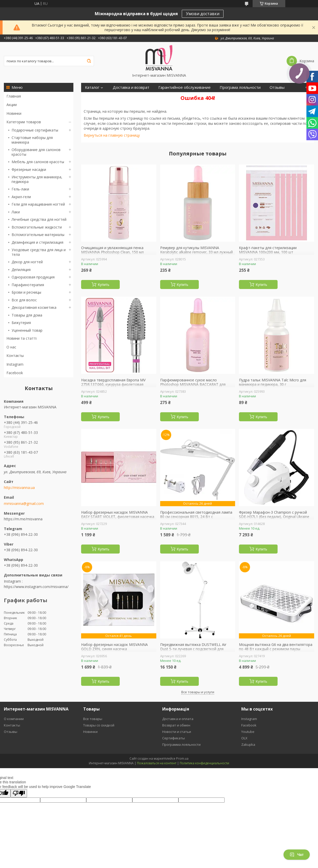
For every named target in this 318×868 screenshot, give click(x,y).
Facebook (15, 373)
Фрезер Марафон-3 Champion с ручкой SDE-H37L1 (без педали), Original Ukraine (274, 515)
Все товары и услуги (198, 692)
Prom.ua (182, 759)
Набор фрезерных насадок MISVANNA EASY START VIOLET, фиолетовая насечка (118, 515)
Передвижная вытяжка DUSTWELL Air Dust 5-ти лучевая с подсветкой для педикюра (193, 649)
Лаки (16, 212)
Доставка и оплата (178, 719)
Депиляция (21, 270)
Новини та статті (22, 338)
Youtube (248, 732)
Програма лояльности (240, 87)
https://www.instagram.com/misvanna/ (36, 587)
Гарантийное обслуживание (184, 87)
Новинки (14, 113)
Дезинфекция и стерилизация (37, 242)
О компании (14, 719)
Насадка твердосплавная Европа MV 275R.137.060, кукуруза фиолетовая (113, 382)
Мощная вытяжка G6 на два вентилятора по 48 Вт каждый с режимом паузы (276, 647)
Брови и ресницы (26, 292)
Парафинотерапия (28, 285)
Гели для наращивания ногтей (38, 204)
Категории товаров (24, 122)
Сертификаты (174, 738)
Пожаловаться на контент (157, 763)
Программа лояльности (181, 744)
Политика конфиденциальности (204, 763)
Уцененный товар (27, 330)
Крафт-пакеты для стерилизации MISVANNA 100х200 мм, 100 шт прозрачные (268, 252)
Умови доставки (203, 14)
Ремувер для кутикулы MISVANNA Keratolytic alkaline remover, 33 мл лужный (196, 250)
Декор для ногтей (27, 262)
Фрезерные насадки (29, 169)
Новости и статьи (177, 732)
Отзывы (277, 87)
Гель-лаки (20, 189)
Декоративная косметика (34, 307)
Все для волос (24, 300)
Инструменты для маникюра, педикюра (37, 179)
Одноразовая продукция (33, 277)
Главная (14, 96)
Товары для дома (27, 315)
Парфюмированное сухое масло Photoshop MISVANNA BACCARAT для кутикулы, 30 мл (193, 385)
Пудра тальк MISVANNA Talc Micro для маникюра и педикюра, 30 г (273, 382)
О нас (11, 347)
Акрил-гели (21, 197)
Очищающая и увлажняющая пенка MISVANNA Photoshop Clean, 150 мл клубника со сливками (112, 252)
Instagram (15, 364)
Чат (297, 855)
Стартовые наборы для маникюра (32, 140)
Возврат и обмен (176, 725)
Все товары (93, 719)
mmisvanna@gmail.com (24, 504)
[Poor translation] (19, 793)
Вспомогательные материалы (38, 235)
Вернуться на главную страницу (112, 135)
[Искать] (89, 61)
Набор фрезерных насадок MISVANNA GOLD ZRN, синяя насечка (114, 647)
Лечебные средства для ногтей (39, 219)
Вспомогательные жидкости (37, 227)
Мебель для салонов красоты (38, 162)
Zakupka (248, 744)
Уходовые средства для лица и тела (39, 252)
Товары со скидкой (99, 725)
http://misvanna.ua (19, 488)
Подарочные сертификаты (35, 130)
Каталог (92, 87)
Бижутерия (21, 323)
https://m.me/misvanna (23, 519)
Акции (12, 105)
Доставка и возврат (131, 87)
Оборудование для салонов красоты (36, 152)
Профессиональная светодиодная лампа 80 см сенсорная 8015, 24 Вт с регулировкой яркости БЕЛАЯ (196, 517)
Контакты (15, 356)
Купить (104, 285)
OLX (244, 738)
